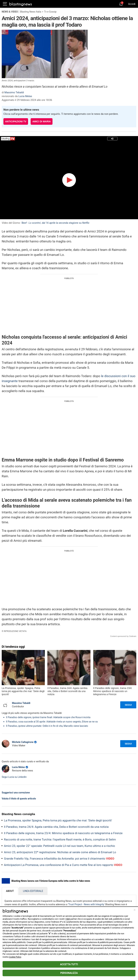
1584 (67, 919)
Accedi (132, 4)
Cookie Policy (15, 957)
